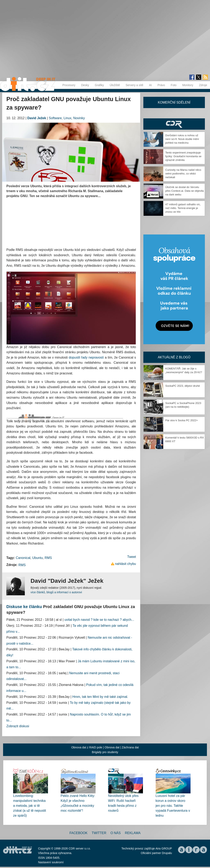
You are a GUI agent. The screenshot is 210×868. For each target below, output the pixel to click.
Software (55, 118)
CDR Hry (174, 124)
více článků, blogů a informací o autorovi (56, 592)
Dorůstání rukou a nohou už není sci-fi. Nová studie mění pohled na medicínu (182, 139)
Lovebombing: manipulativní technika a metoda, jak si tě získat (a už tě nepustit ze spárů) (30, 806)
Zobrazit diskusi (18, 726)
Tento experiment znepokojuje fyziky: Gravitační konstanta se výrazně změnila (183, 156)
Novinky (79, 118)
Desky (85, 85)
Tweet (132, 557)
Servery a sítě (134, 85)
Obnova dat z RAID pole (87, 747)
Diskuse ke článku (24, 607)
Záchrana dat (130, 747)
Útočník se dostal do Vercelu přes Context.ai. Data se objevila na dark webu (184, 191)
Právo (161, 85)
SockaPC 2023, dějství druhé (183, 386)
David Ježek (37, 118)
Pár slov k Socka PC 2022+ (182, 420)
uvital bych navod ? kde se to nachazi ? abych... (99, 620)
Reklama (133, 833)
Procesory (69, 85)
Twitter (99, 833)
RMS (48, 558)
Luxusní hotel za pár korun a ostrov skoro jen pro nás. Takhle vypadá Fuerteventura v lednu (173, 806)
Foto (174, 85)
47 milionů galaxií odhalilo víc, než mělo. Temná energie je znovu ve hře (183, 208)
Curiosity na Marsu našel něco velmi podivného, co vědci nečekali (183, 174)
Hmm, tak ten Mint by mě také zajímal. (100, 697)
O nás (116, 833)
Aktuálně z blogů (174, 357)
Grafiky (99, 85)
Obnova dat (112, 747)
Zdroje (203, 85)
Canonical (23, 558)
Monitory (188, 85)
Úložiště (115, 85)
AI (150, 85)
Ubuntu (38, 558)
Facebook (79, 833)
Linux (67, 118)
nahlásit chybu (126, 564)
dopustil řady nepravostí (86, 357)
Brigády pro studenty (105, 752)
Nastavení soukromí (51, 862)
